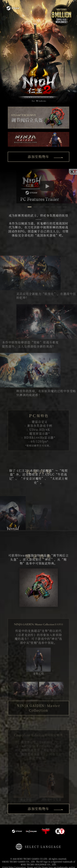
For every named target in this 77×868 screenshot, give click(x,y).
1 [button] (39, 207)
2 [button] (45, 207)
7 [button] (75, 207)
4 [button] (57, 207)
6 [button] (69, 207)
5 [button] (63, 207)
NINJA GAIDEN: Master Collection (38, 719)
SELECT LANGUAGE (43, 847)
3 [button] (51, 207)
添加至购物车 (45, 157)
